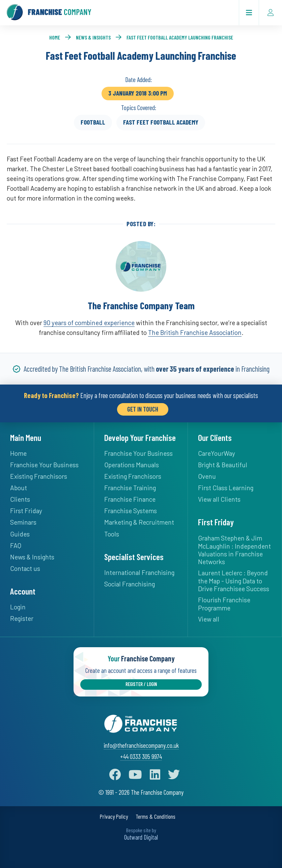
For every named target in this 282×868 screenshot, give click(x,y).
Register (22, 618)
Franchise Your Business (44, 465)
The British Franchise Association (195, 332)
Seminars (23, 522)
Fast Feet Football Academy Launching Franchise (180, 37)
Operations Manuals (132, 465)
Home (55, 37)
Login (18, 607)
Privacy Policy (114, 817)
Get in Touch (143, 409)
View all (209, 619)
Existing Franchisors (39, 476)
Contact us (25, 568)
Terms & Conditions (156, 817)
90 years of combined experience (89, 323)
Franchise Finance (130, 499)
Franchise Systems (131, 511)
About (19, 488)
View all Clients (219, 499)
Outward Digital (141, 837)
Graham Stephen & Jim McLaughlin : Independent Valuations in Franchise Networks (234, 550)
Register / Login (141, 684)
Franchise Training (130, 488)
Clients (20, 499)
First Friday (26, 511)
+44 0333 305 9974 (141, 756)
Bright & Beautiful (223, 465)
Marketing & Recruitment (139, 522)
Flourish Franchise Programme (224, 604)
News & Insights (93, 37)
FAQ (16, 545)
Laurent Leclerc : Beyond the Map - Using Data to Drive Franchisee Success (234, 581)
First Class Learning (226, 488)
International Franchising (139, 572)
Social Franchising (130, 584)
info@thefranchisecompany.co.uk (141, 745)
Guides (20, 534)
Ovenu (207, 476)
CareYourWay (217, 453)
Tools (112, 534)
